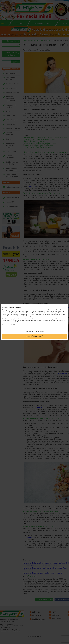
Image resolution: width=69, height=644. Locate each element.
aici (14, 325)
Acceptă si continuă (35, 336)
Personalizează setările (35, 332)
